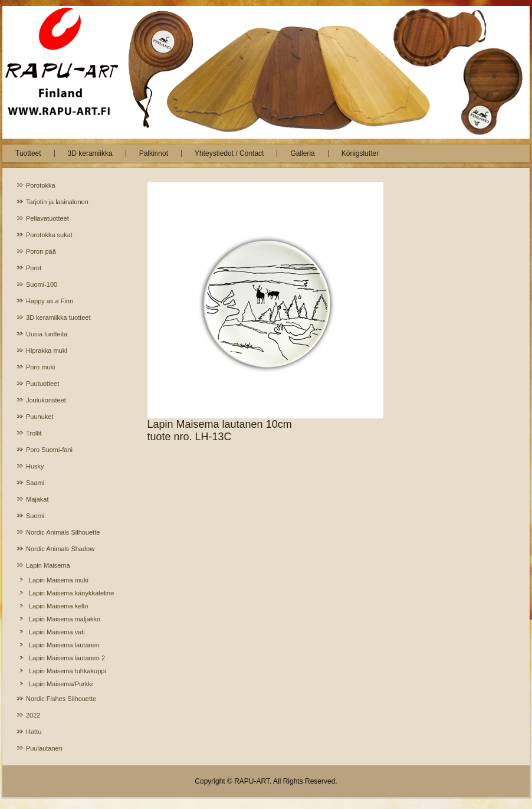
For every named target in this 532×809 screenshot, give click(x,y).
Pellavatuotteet (47, 218)
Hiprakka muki (47, 351)
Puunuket (40, 417)
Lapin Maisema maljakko (65, 619)
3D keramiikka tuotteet (58, 317)
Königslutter (360, 153)
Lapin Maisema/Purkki (61, 684)
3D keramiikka (90, 153)
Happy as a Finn (50, 301)
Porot (34, 268)
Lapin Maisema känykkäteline (71, 593)
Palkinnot (154, 153)
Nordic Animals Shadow (60, 549)
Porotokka (41, 185)
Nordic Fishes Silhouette (61, 699)
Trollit (34, 433)
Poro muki (41, 367)
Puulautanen (44, 748)
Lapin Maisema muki (59, 580)
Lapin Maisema (48, 565)
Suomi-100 (42, 284)
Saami (35, 483)
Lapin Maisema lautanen (64, 645)
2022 (33, 715)
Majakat (37, 499)
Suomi (35, 516)
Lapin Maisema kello (58, 606)
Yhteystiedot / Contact (229, 153)
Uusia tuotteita (47, 334)
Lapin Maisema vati (57, 632)
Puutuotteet (42, 384)
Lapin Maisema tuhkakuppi (68, 671)
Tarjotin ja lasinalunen (57, 202)
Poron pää (41, 251)
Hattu (34, 732)
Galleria (302, 153)
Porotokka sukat (49, 235)
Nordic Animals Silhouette (63, 532)
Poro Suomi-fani (49, 450)
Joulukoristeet (46, 400)
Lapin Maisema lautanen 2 (67, 658)
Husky (35, 466)
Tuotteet (28, 153)
